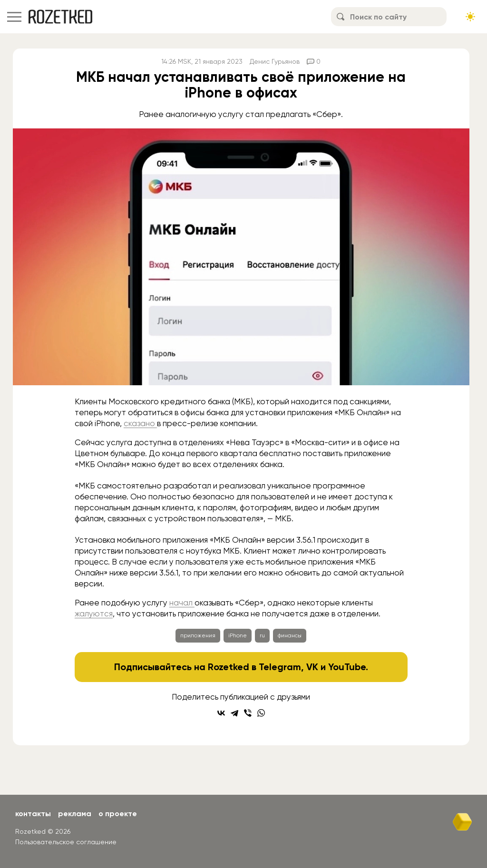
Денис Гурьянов (275, 61)
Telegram (280, 667)
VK (312, 667)
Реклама (75, 814)
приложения (198, 635)
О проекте (118, 814)
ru (262, 635)
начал (182, 603)
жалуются (94, 614)
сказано (140, 423)
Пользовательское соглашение (66, 842)
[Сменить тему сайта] (470, 17)
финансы (290, 635)
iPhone (238, 635)
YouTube (347, 667)
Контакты (33, 814)
